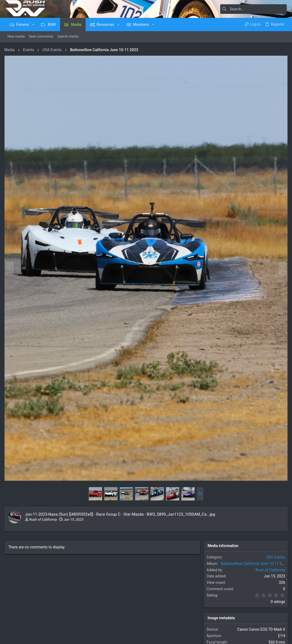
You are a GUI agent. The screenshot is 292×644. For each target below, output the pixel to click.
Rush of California (44, 516)
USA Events (275, 554)
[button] (33, 25)
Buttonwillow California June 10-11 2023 (254, 560)
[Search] (253, 9)
